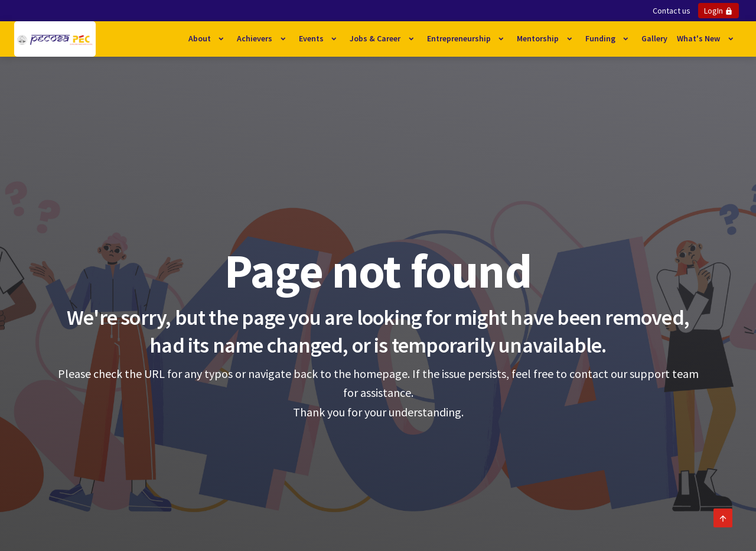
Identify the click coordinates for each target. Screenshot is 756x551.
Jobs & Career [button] (376, 38)
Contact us (672, 11)
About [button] (201, 38)
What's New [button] (699, 38)
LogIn (718, 11)
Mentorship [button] (539, 38)
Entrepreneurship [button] (460, 38)
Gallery (654, 38)
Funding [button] (601, 38)
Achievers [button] (255, 38)
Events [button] (312, 38)
